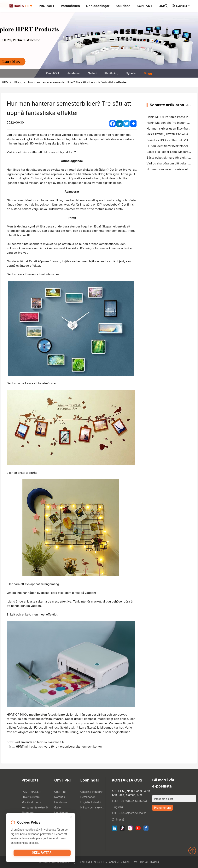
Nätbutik (60, 797)
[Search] (166, 6)
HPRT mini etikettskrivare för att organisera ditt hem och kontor (59, 747)
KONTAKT (145, 6)
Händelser (74, 73)
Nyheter (131, 73)
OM (161, 6)
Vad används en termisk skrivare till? (39, 742)
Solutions (123, 6)
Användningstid (121, 862)
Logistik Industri (91, 802)
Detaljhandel (88, 797)
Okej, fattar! (42, 854)
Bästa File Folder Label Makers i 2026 (172, 152)
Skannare (27, 813)
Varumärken (70, 6)
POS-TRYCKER (31, 792)
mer (188, 105)
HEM (29, 6)
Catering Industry (92, 792)
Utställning (111, 73)
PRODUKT (47, 6)
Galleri (92, 73)
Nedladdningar (98, 6)
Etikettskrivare (31, 797)
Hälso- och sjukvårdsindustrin (93, 807)
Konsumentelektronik (35, 807)
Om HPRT (53, 73)
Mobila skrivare (31, 802)
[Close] (71, 818)
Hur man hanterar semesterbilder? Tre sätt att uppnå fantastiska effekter (78, 82)
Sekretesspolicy (95, 862)
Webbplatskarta (147, 862)
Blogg (148, 73)
